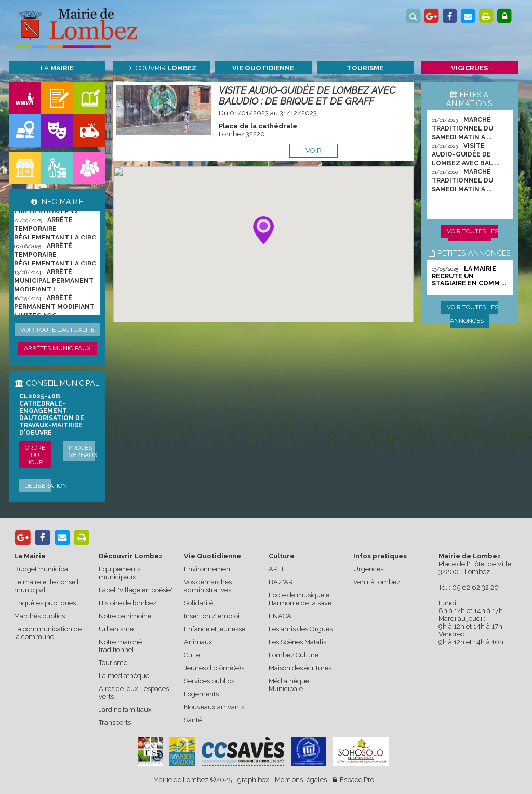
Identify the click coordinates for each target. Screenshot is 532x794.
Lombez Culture (294, 655)
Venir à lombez (377, 582)
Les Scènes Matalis (297, 642)
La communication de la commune (48, 633)
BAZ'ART (283, 582)
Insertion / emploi (212, 616)
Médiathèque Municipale (289, 685)
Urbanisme (116, 629)
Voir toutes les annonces (473, 314)
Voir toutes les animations (473, 238)
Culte (192, 655)
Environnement (208, 569)
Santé (193, 720)
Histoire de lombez (128, 603)
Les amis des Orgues (301, 629)
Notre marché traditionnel (120, 646)
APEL (277, 569)
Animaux (198, 642)
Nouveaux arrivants (214, 707)
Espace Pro (353, 780)
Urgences (368, 569)
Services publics (209, 681)
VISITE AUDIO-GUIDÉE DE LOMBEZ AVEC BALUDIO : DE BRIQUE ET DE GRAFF (307, 96)
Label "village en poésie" (136, 590)
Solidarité (198, 603)
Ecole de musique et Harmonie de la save (300, 599)
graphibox (253, 780)
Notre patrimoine (125, 616)
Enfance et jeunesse (215, 629)
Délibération (46, 486)
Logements (201, 694)
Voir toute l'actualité (57, 330)
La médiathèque (124, 676)
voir (314, 151)
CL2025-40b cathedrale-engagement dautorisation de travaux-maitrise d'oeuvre (52, 414)
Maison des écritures (300, 668)
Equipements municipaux (119, 573)
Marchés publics (39, 616)
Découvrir (161, 68)
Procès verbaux (83, 451)
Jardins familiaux (125, 710)
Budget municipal (42, 569)
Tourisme (113, 663)
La (57, 68)
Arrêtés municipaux (57, 348)
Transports (115, 723)
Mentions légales (301, 780)
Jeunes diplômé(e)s (214, 668)
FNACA (280, 616)
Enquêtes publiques (45, 603)
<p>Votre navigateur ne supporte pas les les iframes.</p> (263, 244)
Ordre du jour (35, 455)
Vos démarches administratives (208, 586)
